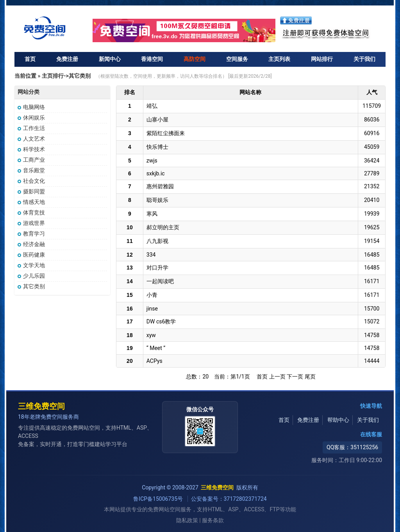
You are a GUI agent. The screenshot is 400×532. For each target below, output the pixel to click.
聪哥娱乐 (157, 200)
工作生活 (31, 128)
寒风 (152, 214)
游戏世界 (31, 223)
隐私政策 (187, 520)
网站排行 (322, 59)
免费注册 (67, 59)
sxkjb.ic (156, 173)
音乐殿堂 (31, 170)
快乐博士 (157, 147)
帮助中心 (338, 420)
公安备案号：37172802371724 (229, 499)
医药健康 (31, 255)
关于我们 (364, 59)
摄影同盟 (31, 191)
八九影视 (157, 241)
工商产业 (31, 160)
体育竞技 (31, 212)
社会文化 (31, 181)
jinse (152, 309)
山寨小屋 (157, 120)
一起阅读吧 (160, 281)
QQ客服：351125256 (352, 447)
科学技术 (31, 149)
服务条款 (213, 520)
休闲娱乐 (31, 118)
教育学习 (31, 234)
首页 (30, 59)
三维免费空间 (41, 406)
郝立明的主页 (163, 227)
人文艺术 (31, 139)
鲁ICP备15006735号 (159, 499)
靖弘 (152, 106)
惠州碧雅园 (160, 186)
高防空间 (195, 59)
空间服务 (237, 59)
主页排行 (53, 76)
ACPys (154, 361)
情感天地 (31, 202)
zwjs (152, 161)
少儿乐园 (31, 276)
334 (151, 255)
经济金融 (31, 244)
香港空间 (152, 59)
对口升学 (157, 268)
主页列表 (279, 59)
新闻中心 (110, 59)
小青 (152, 295)
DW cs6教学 (161, 321)
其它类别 (31, 286)
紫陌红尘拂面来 (166, 133)
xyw (151, 335)
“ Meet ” (156, 348)
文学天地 (31, 265)
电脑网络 (31, 107)
